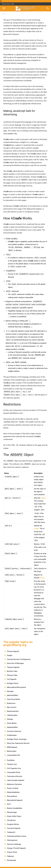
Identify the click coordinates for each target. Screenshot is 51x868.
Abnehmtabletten (13, 788)
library (42, 573)
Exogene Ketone (13, 820)
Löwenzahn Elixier (14, 768)
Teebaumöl (11, 828)
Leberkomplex (12, 711)
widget (43, 494)
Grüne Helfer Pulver (14, 812)
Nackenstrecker (13, 707)
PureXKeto (11, 756)
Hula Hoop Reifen (13, 695)
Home (4, 14)
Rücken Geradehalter (15, 804)
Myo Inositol (12, 703)
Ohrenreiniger (12, 808)
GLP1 (9, 800)
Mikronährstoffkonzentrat (16, 683)
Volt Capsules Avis (14, 764)
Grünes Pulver (12, 848)
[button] (4, 8)
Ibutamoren (11, 699)
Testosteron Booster (15, 772)
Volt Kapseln (12, 675)
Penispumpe (12, 856)
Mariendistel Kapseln (15, 796)
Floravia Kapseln (13, 647)
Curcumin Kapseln (14, 824)
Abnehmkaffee (12, 723)
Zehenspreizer (12, 836)
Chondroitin (11, 816)
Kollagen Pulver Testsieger (17, 735)
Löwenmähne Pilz (13, 751)
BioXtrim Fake (12, 667)
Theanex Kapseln (13, 663)
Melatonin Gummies (14, 780)
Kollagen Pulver (13, 679)
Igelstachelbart (12, 691)
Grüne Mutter (12, 719)
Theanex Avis (12, 760)
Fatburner (10, 852)
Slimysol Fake (12, 671)
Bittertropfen (12, 747)
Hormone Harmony (14, 727)
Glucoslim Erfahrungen (15, 659)
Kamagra (10, 687)
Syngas (10, 651)
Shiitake (10, 715)
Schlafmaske (12, 731)
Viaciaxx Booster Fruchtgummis (19, 655)
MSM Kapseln (12, 743)
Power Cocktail (13, 784)
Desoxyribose (12, 792)
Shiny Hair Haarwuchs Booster (18, 739)
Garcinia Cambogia (14, 840)
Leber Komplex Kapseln (16, 776)
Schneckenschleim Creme (17, 832)
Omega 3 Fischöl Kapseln (16, 844)
